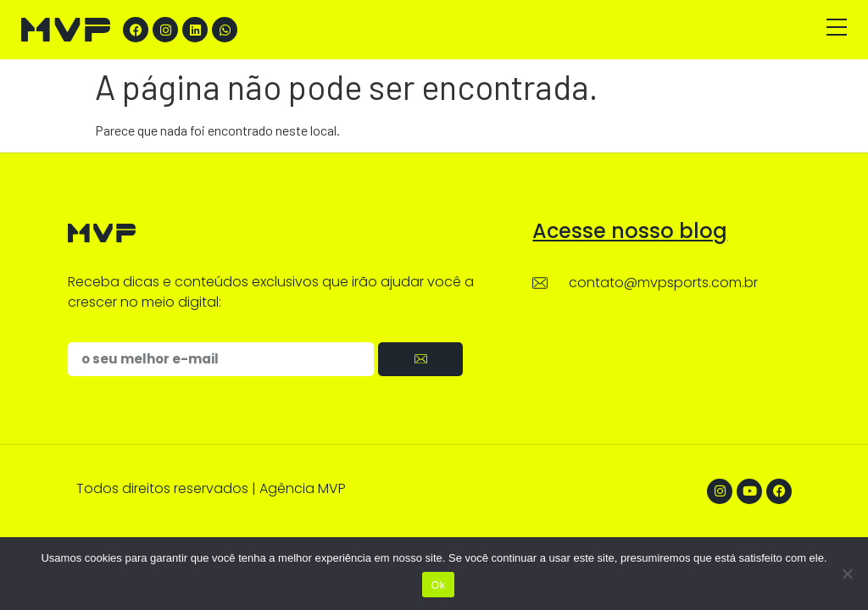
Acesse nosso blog (630, 231)
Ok (438, 585)
